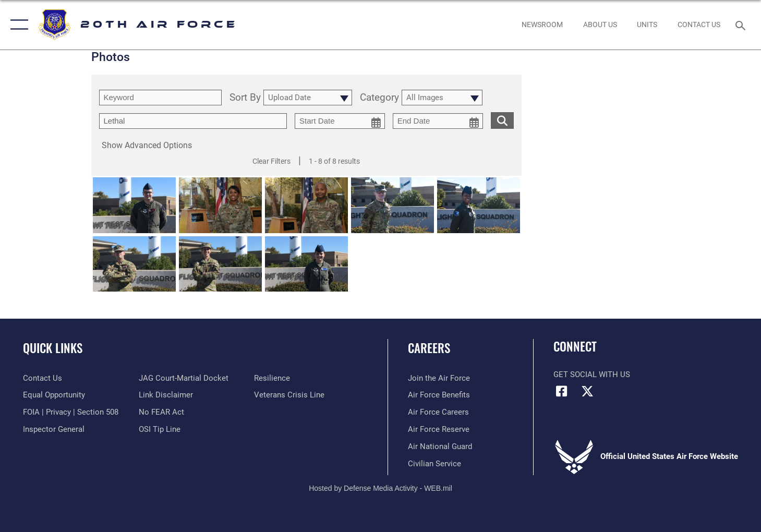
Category (379, 98)
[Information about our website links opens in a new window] (166, 395)
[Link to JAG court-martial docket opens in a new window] (184, 378)
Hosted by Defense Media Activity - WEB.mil (380, 488)
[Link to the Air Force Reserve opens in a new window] (439, 429)
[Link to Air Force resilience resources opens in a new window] (272, 378)
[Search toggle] (742, 25)
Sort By (245, 98)
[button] (17, 25)
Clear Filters (271, 161)
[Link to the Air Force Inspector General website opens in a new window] (54, 429)
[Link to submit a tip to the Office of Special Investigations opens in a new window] (160, 429)
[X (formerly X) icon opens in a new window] (587, 391)
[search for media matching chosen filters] (502, 120)
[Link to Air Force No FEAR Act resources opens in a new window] (161, 412)
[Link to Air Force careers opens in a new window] (438, 412)
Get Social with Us (592, 374)
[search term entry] (160, 98)
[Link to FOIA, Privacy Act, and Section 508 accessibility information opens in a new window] (71, 412)
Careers (429, 348)
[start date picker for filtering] (340, 121)
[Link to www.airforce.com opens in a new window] (439, 378)
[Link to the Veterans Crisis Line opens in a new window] (289, 395)
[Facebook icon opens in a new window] (561, 391)
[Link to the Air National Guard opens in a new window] (440, 446)
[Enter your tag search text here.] (193, 121)
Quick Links (53, 348)
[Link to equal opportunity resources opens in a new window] (54, 395)
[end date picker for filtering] (438, 121)
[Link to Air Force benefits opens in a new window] (439, 395)
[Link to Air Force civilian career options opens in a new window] (434, 464)
